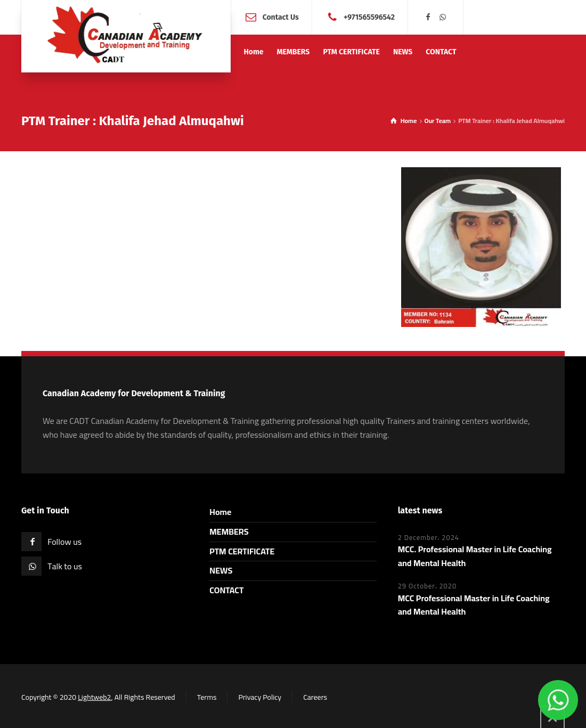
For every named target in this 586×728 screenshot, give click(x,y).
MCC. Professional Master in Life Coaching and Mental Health (475, 556)
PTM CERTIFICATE (242, 551)
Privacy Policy (260, 697)
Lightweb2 (94, 697)
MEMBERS (229, 531)
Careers (315, 697)
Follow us (64, 542)
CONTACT (226, 590)
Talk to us (65, 566)
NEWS (221, 570)
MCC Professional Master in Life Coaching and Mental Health (474, 605)
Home (220, 512)
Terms (207, 697)
